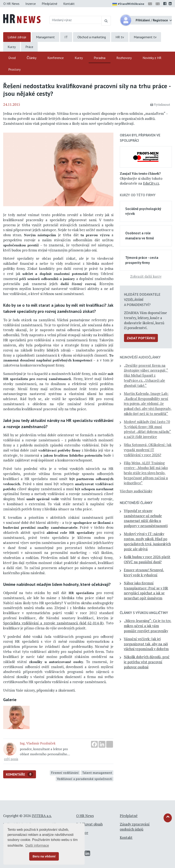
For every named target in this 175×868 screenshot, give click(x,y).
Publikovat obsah (89, 824)
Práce (29, 47)
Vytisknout (160, 104)
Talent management (97, 773)
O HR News (11, 4)
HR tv (120, 37)
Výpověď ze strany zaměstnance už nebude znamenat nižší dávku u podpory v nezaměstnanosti (146, 518)
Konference (56, 58)
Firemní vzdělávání (65, 773)
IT (66, 37)
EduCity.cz (151, 183)
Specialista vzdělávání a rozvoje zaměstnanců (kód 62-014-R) (53, 623)
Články (32, 58)
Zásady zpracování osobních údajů (135, 827)
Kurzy (12, 47)
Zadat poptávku (141, 338)
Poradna (100, 58)
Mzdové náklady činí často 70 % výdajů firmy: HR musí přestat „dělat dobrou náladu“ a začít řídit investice (147, 429)
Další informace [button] (37, 845)
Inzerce (31, 4)
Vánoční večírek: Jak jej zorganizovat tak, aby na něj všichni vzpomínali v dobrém (146, 644)
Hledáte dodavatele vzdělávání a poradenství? (142, 299)
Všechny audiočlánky (136, 491)
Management (45, 37)
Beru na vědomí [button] (44, 856)
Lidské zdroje (17, 37)
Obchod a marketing (92, 37)
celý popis (11, 759)
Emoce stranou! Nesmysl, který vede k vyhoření (144, 573)
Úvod (12, 58)
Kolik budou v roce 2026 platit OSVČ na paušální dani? (147, 559)
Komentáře (20, 774)
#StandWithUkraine (128, 4)
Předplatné (50, 4)
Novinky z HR (152, 58)
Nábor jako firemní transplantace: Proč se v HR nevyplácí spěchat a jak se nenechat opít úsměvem (146, 591)
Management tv (145, 37)
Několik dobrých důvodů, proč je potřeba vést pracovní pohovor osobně (147, 662)
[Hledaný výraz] (76, 20)
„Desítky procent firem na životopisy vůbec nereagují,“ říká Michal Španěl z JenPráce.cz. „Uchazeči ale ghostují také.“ (146, 376)
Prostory (14, 69)
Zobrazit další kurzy (146, 276)
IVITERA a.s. (42, 816)
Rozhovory (124, 58)
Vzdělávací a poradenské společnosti (85, 779)
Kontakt (69, 4)
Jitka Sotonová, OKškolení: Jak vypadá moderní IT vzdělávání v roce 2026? (148, 450)
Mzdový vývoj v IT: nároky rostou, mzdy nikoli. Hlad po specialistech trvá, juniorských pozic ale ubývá (147, 541)
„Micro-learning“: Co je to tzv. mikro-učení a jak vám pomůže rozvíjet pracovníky (147, 626)
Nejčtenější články (136, 503)
